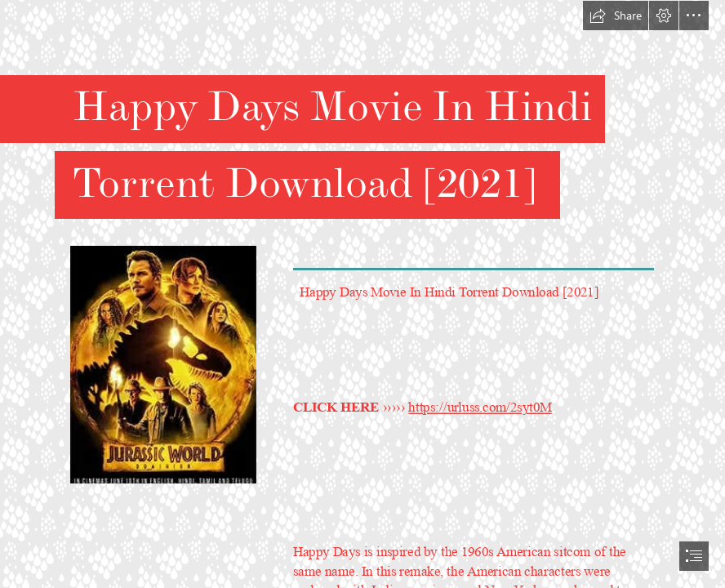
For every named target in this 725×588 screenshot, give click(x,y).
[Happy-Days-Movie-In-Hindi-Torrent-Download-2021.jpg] (162, 364)
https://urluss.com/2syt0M (480, 407)
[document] (362, 294)
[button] (616, 16)
